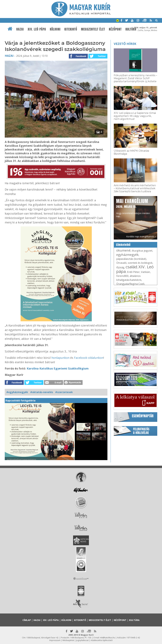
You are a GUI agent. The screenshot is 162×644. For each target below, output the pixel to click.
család (131, 267)
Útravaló (121, 263)
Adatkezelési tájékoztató (102, 640)
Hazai (20, 29)
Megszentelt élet (93, 29)
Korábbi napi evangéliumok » (141, 236)
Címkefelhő (123, 245)
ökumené (123, 250)
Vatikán (145, 272)
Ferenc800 (122, 276)
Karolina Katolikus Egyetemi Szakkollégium (58, 368)
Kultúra (131, 29)
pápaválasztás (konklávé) (131, 259)
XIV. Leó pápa (37, 29)
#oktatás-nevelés (42, 392)
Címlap (27, 620)
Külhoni (55, 29)
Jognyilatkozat (82, 640)
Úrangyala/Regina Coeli (130, 284)
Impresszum (55, 640)
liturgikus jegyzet (142, 251)
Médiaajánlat (68, 640)
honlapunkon (60, 358)
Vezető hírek (125, 44)
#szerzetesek (64, 392)
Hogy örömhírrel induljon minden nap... (133, 208)
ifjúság (120, 267)
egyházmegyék (127, 255)
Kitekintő (71, 29)
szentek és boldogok (140, 263)
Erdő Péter (133, 272)
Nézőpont (115, 29)
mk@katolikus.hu (107, 638)
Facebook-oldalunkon (89, 358)
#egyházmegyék (17, 392)
